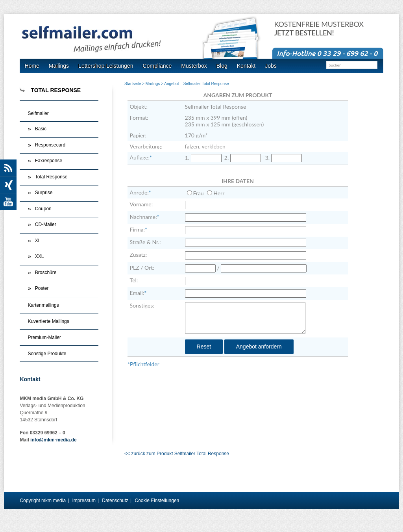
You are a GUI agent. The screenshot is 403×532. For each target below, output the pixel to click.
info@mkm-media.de (54, 440)
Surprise (44, 193)
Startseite (133, 84)
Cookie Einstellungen (157, 500)
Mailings (153, 84)
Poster (42, 288)
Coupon (43, 209)
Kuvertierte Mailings (48, 321)
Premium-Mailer (44, 337)
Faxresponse (49, 161)
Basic (41, 129)
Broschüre (46, 272)
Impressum (84, 500)
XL (38, 241)
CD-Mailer (46, 224)
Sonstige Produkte (47, 354)
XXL (40, 256)
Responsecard (50, 145)
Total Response (51, 177)
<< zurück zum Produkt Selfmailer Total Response (177, 454)
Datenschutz (115, 500)
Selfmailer (38, 113)
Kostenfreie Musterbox (319, 29)
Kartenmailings (43, 305)
